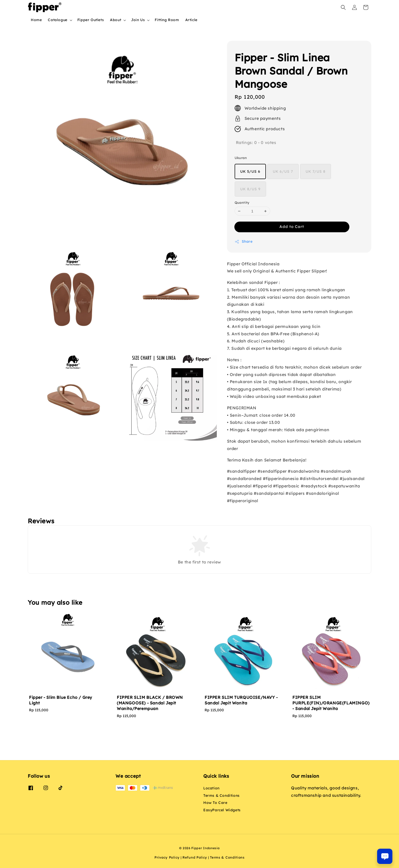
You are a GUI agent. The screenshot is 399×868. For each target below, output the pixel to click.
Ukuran (241, 158)
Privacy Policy (167, 857)
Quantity (242, 202)
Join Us (138, 20)
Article (191, 20)
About (116, 20)
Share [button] (244, 242)
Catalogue (58, 20)
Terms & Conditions (222, 795)
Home (36, 20)
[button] (343, 7)
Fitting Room (167, 20)
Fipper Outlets (91, 20)
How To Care (215, 803)
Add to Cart (292, 227)
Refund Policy (195, 857)
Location (211, 788)
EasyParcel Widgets (222, 810)
